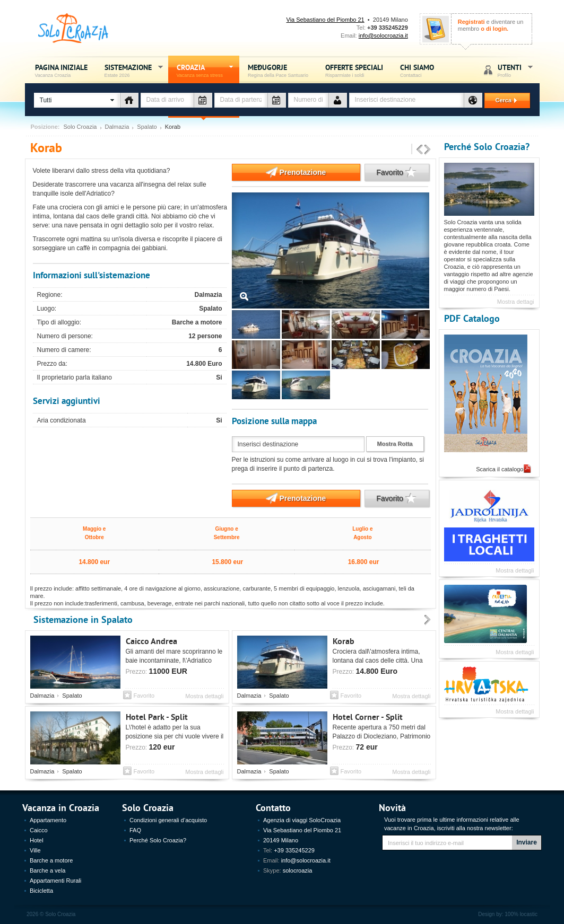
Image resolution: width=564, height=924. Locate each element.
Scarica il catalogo (500, 469)
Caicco (39, 830)
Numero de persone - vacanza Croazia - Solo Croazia (338, 100)
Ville (35, 850)
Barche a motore (51, 860)
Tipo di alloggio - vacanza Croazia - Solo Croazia (129, 100)
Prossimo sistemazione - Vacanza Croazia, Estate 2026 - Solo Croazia (428, 150)
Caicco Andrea (151, 641)
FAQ (135, 830)
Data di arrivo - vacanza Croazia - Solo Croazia (203, 100)
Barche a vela (47, 870)
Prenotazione (279, 172)
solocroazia (298, 870)
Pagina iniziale (61, 70)
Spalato (147, 127)
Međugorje (278, 70)
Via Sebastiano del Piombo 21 (326, 20)
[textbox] (406, 100)
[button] (77, 100)
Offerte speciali (354, 70)
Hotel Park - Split (157, 716)
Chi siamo (417, 70)
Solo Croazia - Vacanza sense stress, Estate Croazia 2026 (73, 28)
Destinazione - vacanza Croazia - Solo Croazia (473, 100)
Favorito (391, 172)
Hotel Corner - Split (368, 716)
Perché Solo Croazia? (487, 146)
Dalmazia (117, 127)
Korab (344, 641)
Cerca (502, 100)
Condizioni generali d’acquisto (168, 820)
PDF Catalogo (472, 318)
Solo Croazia (80, 127)
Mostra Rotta (395, 444)
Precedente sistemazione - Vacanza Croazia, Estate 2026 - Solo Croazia (420, 150)
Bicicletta (41, 891)
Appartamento (48, 820)
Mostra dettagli (204, 696)
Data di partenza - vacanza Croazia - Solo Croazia (277, 100)
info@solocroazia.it (383, 36)
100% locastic (521, 914)
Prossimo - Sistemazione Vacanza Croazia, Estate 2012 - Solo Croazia (428, 620)
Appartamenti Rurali (55, 881)
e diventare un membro (491, 25)
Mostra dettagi (516, 302)
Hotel (37, 840)
